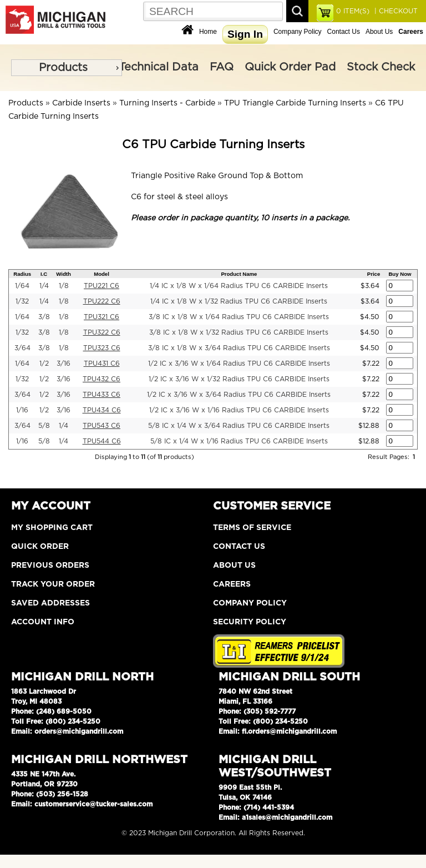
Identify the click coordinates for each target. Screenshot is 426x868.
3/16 (64, 364)
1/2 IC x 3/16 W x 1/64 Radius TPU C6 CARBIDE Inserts (239, 364)
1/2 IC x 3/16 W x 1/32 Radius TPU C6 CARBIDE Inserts (239, 379)
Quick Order (40, 547)
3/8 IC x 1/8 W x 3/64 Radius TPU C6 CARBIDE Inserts (239, 348)
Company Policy (298, 32)
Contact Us (344, 32)
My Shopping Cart (52, 528)
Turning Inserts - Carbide (167, 103)
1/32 (22, 301)
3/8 (44, 317)
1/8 (64, 286)
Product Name (239, 274)
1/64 (22, 286)
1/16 (22, 410)
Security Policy (250, 622)
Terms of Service (252, 528)
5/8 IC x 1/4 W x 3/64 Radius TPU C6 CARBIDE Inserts (239, 426)
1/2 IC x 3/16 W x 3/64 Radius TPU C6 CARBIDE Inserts (239, 395)
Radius (22, 274)
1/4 (44, 286)
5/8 (44, 426)
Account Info (43, 622)
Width (64, 274)
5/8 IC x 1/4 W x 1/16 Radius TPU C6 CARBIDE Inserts (239, 441)
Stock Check (381, 67)
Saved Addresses (50, 603)
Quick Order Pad (290, 67)
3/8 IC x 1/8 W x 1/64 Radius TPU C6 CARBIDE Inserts (239, 317)
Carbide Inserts (81, 103)
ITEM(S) (353, 11)
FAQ (222, 67)
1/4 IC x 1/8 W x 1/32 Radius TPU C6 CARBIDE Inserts (239, 301)
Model (102, 274)
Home (208, 32)
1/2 (44, 364)
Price (374, 274)
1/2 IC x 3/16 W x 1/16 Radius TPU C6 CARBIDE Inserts (239, 410)
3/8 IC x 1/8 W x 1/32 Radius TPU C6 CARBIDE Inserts (239, 332)
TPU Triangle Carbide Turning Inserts (295, 103)
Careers (232, 584)
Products (63, 68)
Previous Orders (50, 566)
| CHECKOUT (395, 11)
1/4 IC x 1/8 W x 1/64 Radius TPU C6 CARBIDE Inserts (239, 286)
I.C (44, 274)
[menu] (67, 68)
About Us (379, 32)
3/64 (22, 348)
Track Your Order (53, 584)
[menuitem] (67, 68)
